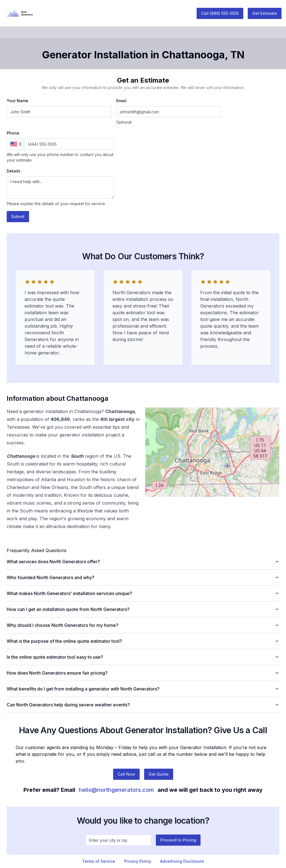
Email (121, 101)
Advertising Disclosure (182, 861)
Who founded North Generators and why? (143, 577)
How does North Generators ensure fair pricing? (143, 673)
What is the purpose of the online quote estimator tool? (143, 641)
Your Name (17, 101)
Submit (18, 216)
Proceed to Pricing (178, 840)
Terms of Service (99, 861)
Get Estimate (265, 13)
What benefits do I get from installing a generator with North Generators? (143, 689)
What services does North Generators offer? (143, 562)
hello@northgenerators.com (116, 790)
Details (14, 171)
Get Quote (159, 774)
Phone (13, 133)
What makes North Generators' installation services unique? (143, 593)
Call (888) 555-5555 (220, 13)
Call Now (126, 774)
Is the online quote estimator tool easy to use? (143, 657)
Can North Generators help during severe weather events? (143, 705)
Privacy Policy (138, 861)
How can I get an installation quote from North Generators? (143, 609)
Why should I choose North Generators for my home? (143, 625)
